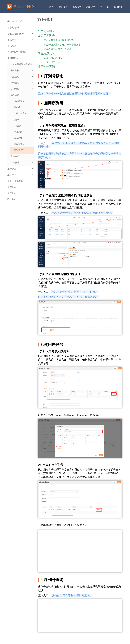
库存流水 (18, 132)
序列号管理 (19, 150)
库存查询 (18, 126)
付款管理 (22, 83)
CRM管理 (20, 46)
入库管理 (22, 156)
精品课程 (91, 7)
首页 (51, 7)
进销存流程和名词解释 (21, 64)
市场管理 (20, 40)
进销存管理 (20, 58)
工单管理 (20, 175)
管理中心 (20, 187)
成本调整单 (19, 101)
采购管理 (22, 77)
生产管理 (20, 169)
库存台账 (18, 138)
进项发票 (22, 89)
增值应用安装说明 (20, 34)
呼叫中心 (20, 199)
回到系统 (119, 7)
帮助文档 (63, 7)
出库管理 (22, 163)
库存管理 (22, 95)
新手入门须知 (14, 28)
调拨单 (17, 120)
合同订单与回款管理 (20, 52)
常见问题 (105, 7)
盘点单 (17, 107)
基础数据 (22, 70)
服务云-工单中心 (20, 181)
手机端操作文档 (15, 21)
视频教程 (77, 7)
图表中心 (20, 193)
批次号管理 (19, 144)
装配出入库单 (20, 113)
